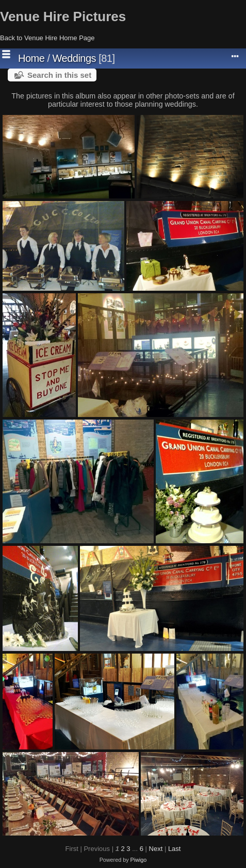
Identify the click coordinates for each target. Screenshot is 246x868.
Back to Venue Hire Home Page (47, 38)
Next (156, 849)
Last (175, 849)
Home (31, 58)
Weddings (75, 58)
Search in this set (59, 75)
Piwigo (139, 860)
